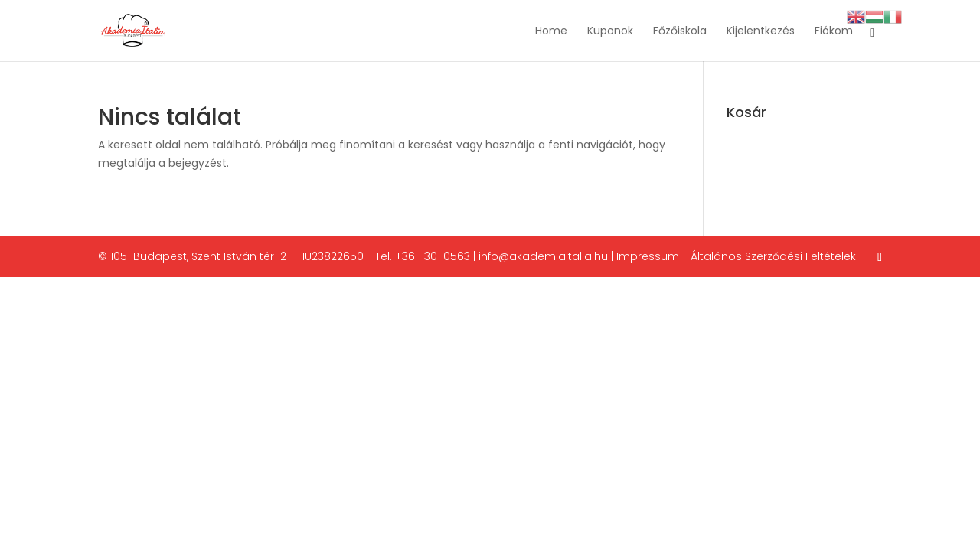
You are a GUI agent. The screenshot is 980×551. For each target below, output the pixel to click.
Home (551, 32)
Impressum (648, 256)
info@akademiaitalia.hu (543, 256)
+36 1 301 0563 (433, 256)
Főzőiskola (680, 32)
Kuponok (610, 32)
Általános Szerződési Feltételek (773, 256)
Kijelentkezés (761, 32)
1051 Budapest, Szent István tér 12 (198, 256)
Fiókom (834, 32)
